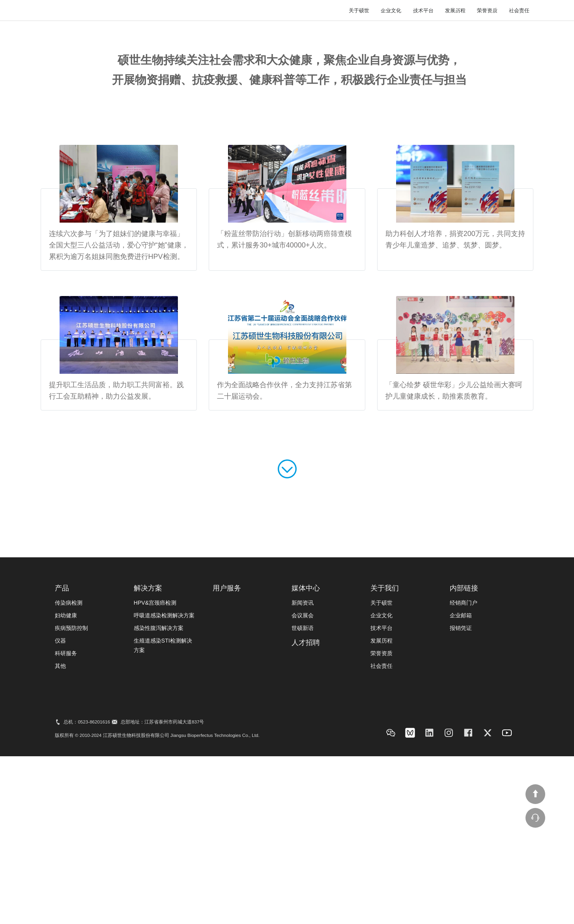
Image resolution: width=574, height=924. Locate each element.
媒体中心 (334, 29)
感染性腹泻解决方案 (159, 799)
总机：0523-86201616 (87, 893)
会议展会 (303, 786)
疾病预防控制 (71, 799)
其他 (60, 837)
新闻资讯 (303, 774)
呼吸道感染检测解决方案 (164, 786)
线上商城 (428, 8)
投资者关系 (417, 29)
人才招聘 (459, 29)
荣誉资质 (487, 181)
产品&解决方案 (286, 29)
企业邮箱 (461, 786)
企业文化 (391, 181)
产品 (62, 759)
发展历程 (455, 181)
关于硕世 (359, 181)
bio (100, 32)
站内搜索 (384, 8)
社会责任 (519, 181)
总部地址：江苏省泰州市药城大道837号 (162, 893)
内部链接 (464, 759)
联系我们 (509, 8)
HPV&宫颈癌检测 (155, 774)
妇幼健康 (66, 786)
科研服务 (66, 824)
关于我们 (499, 29)
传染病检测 (69, 774)
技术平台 (423, 181)
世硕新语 (303, 799)
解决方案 (148, 759)
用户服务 (374, 29)
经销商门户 (464, 774)
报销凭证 (461, 799)
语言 (468, 8)
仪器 (60, 812)
